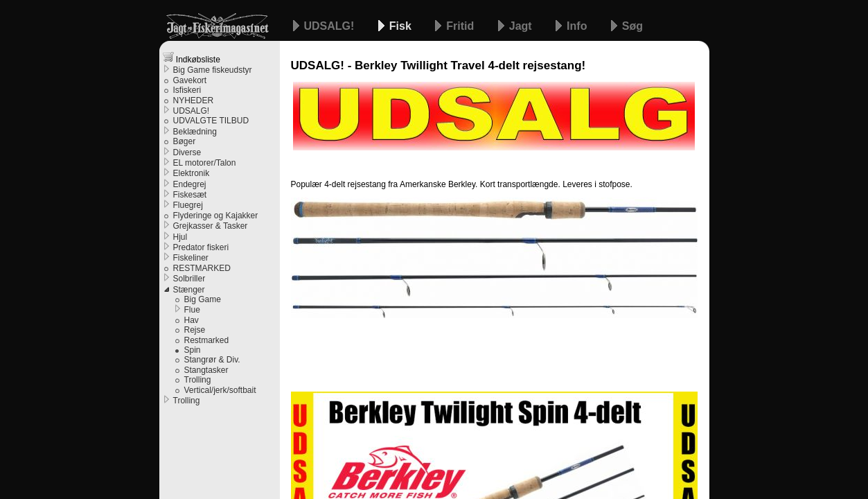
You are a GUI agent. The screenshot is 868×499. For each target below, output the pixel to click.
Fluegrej (188, 205)
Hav (192, 320)
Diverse (187, 152)
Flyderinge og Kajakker (216, 216)
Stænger (189, 290)
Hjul (180, 237)
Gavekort (190, 80)
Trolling (198, 380)
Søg (632, 26)
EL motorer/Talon (205, 163)
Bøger (185, 141)
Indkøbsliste (192, 58)
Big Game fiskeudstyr (213, 70)
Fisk (402, 26)
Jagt (522, 26)
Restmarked (207, 340)
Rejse (195, 330)
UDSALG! (331, 26)
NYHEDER (194, 100)
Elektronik (192, 173)
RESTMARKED (202, 268)
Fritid (461, 26)
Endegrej (190, 184)
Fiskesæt (190, 195)
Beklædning (195, 132)
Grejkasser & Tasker (211, 226)
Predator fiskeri (201, 247)
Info (578, 26)
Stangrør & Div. (212, 360)
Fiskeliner (191, 258)
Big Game (203, 299)
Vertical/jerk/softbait (220, 390)
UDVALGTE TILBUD (211, 121)
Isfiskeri (187, 90)
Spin (193, 350)
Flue (192, 310)
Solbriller (189, 279)
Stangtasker (206, 370)
